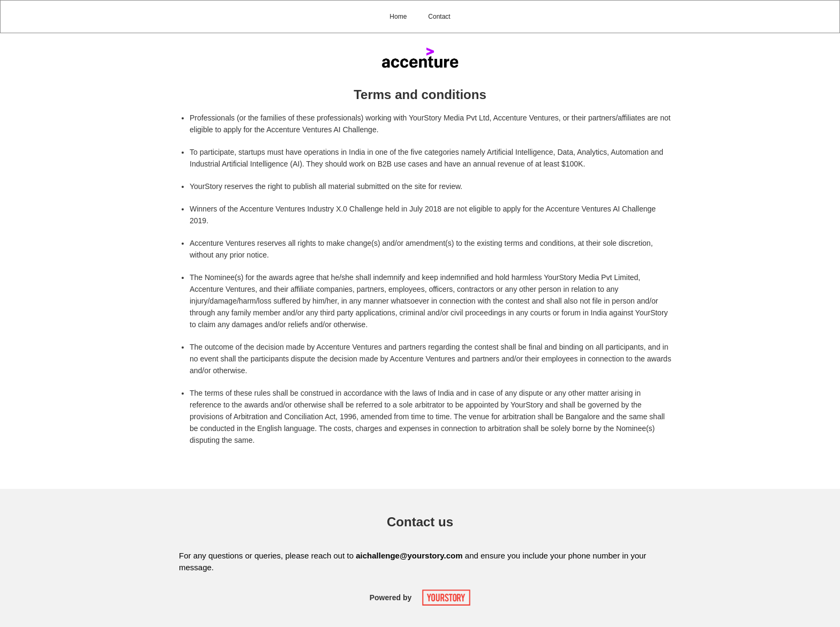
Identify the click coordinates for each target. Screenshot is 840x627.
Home (398, 17)
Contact (439, 17)
